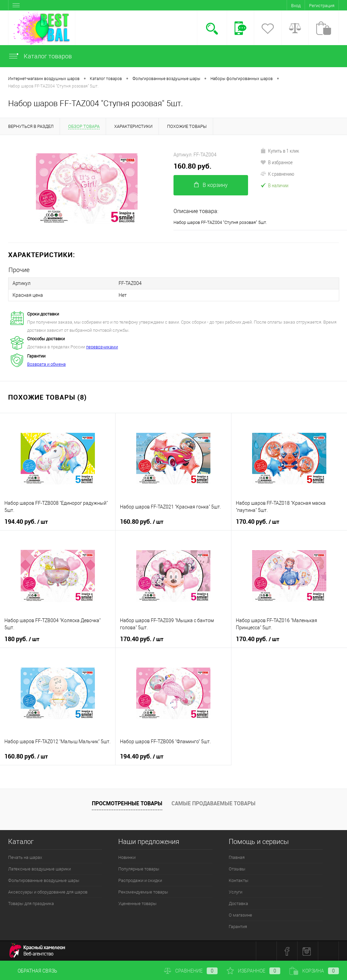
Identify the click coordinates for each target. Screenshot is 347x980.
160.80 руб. (192, 166)
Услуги (236, 892)
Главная (237, 857)
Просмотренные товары (127, 803)
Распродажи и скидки (140, 880)
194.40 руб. (26, 521)
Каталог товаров (40, 56)
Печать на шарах (25, 857)
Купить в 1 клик (280, 151)
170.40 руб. (258, 521)
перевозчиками (102, 347)
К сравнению (277, 174)
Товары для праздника (31, 903)
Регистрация (322, 6)
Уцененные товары (137, 903)
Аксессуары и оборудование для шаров (48, 892)
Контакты (239, 880)
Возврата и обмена (46, 364)
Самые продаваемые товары (213, 803)
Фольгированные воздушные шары (44, 880)
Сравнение (191, 971)
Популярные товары (139, 869)
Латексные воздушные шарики (39, 869)
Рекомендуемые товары (143, 892)
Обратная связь (33, 971)
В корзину (211, 185)
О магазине (240, 915)
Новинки (127, 857)
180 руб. (22, 639)
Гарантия (238, 926)
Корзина (314, 971)
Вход (296, 6)
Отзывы (237, 869)
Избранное (253, 971)
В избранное (277, 162)
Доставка (238, 903)
